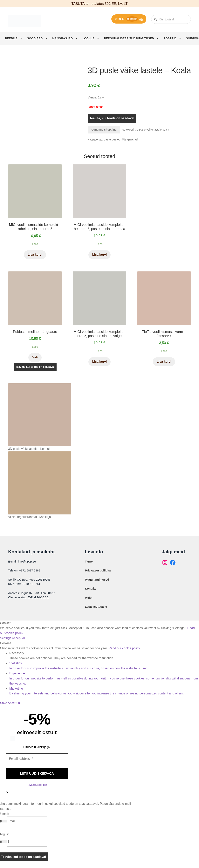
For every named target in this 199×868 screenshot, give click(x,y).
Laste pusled (112, 140)
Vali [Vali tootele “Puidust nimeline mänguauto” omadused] (35, 357)
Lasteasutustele (96, 607)
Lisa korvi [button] (35, 255)
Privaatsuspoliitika (98, 570)
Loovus (88, 38)
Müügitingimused (97, 580)
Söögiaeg (35, 38)
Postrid (170, 38)
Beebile (11, 38)
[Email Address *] (37, 759)
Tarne (89, 561)
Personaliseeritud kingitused (129, 38)
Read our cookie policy (124, 648)
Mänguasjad (62, 38)
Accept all (19, 638)
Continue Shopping (104, 130)
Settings (6, 638)
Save (4, 703)
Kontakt (90, 588)
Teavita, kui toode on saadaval (112, 118)
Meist (89, 598)
